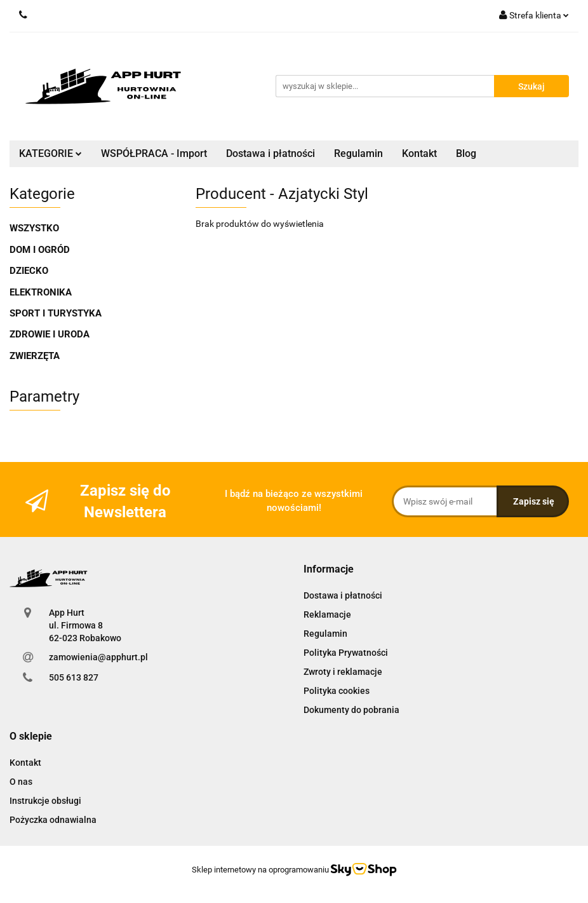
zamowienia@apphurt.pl (98, 657)
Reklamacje (327, 614)
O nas (21, 782)
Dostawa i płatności (271, 153)
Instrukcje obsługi (45, 801)
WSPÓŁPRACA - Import (154, 153)
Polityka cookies (337, 691)
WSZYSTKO (34, 228)
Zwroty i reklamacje (343, 672)
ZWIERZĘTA (35, 356)
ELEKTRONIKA (41, 292)
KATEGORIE (50, 153)
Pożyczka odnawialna (53, 820)
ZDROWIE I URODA (50, 334)
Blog (466, 153)
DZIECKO (29, 271)
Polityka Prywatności (346, 653)
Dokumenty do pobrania (351, 710)
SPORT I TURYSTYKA (56, 313)
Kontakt (419, 153)
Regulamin (358, 153)
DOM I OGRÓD (40, 250)
